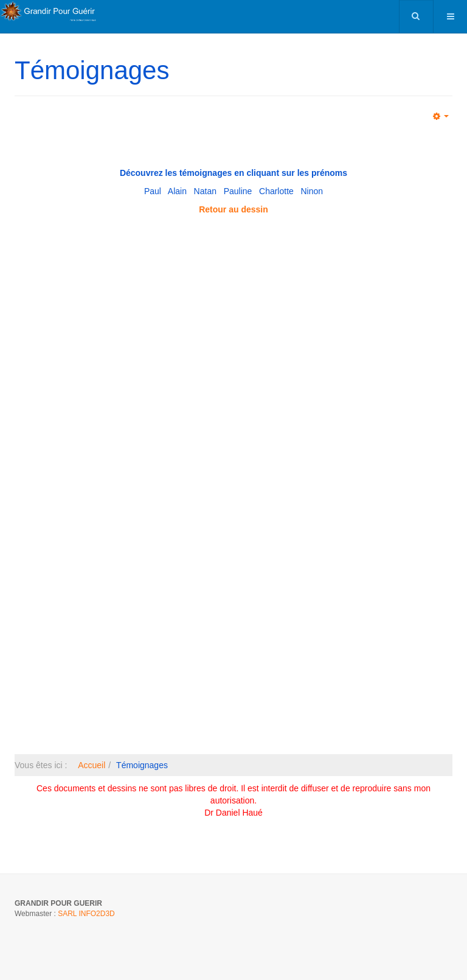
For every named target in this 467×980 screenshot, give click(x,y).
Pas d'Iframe (233, 483)
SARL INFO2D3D (86, 914)
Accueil (92, 765)
